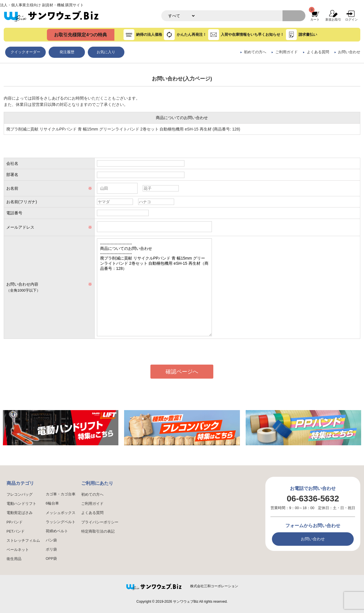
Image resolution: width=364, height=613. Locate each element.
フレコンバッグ (20, 495)
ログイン (351, 19)
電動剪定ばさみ (20, 513)
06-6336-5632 (313, 498)
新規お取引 (333, 19)
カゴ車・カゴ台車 (61, 494)
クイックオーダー (25, 52)
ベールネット (18, 550)
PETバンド (16, 531)
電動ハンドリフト (21, 504)
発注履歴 (67, 52)
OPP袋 (51, 559)
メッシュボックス (61, 513)
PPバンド (15, 522)
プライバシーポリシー (100, 522)
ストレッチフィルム (23, 541)
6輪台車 (52, 503)
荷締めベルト (57, 531)
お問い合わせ (349, 52)
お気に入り (106, 52)
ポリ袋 (51, 549)
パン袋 (51, 540)
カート (315, 19)
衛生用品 (14, 559)
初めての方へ (255, 52)
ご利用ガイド (287, 52)
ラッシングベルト (61, 522)
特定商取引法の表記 (98, 531)
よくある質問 (318, 52)
